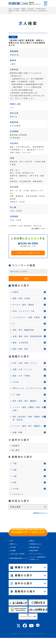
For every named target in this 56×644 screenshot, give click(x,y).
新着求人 (32, 541)
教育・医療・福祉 (20, 349)
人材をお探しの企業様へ (18, 554)
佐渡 (15, 482)
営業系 (16, 292)
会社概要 (13, 551)
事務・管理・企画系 (21, 298)
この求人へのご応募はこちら (28, 253)
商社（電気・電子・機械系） (25, 401)
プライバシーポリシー (37, 554)
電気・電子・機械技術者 (23, 330)
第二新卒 (16, 450)
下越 (15, 463)
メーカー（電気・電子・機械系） (27, 426)
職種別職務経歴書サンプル (19, 558)
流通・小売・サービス (22, 369)
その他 (16, 382)
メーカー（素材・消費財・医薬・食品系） (28, 409)
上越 (15, 476)
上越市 (13, 37)
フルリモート (18, 494)
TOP (11, 541)
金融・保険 (18, 432)
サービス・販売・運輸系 (23, 305)
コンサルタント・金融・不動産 (26, 317)
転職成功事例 (34, 551)
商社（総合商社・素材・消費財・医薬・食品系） (28, 418)
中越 (15, 470)
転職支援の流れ (34, 547)
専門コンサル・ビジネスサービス (27, 388)
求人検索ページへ (38, 229)
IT (14, 324)
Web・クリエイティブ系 (24, 311)
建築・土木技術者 (20, 343)
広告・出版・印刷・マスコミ (25, 363)
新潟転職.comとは (35, 544)
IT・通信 (17, 395)
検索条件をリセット (40, 513)
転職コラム (14, 544)
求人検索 (13, 547)
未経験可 (16, 446)
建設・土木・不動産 (21, 376)
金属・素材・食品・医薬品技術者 (27, 336)
